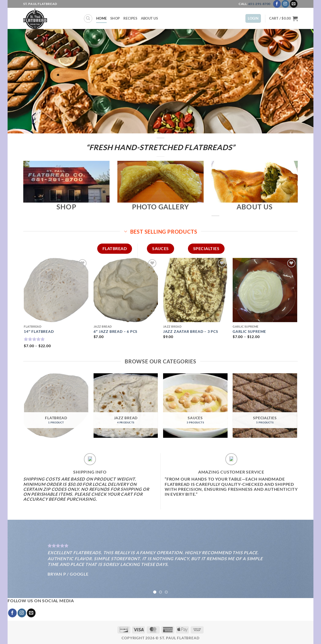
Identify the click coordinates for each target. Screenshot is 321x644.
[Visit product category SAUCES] (195, 406)
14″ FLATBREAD (39, 331)
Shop (115, 18)
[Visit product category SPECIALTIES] (265, 406)
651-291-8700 (259, 4)
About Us (149, 18)
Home (101, 18)
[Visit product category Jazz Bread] (126, 406)
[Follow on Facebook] (277, 4)
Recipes (130, 18)
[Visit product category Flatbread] (56, 406)
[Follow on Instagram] (285, 4)
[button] (253, 18)
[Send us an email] (294, 4)
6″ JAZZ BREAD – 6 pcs (116, 331)
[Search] (88, 19)
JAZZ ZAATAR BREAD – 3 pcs (191, 331)
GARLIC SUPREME (249, 331)
